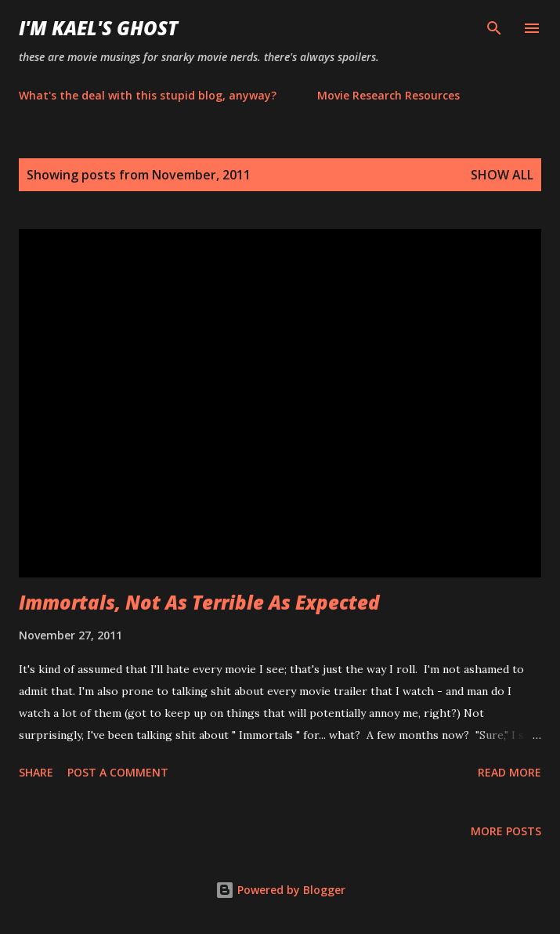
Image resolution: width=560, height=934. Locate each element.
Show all (502, 175)
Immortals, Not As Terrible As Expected (199, 602)
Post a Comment (118, 772)
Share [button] (36, 772)
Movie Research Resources (388, 95)
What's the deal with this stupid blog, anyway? (148, 95)
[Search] (494, 28)
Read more (509, 772)
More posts (506, 831)
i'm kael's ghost (98, 28)
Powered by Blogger (280, 890)
